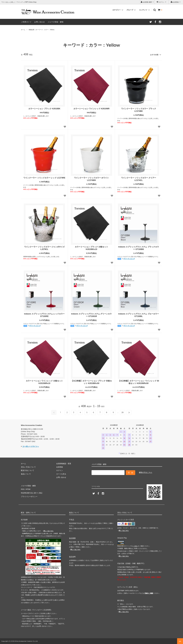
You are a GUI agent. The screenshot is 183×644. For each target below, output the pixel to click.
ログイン (162, 2)
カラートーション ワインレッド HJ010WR (91, 109)
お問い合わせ (40, 22)
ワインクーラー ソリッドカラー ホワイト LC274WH (91, 179)
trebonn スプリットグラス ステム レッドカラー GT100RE (44, 315)
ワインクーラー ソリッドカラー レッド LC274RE (44, 178)
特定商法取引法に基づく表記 (32, 492)
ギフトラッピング (129, 259)
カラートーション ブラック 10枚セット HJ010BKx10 (91, 248)
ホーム (23, 30)
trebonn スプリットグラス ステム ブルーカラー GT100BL (139, 315)
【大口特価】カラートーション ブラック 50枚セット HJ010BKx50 (91, 382)
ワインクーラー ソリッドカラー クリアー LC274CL (139, 179)
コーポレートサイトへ (31, 446)
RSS (23, 489)
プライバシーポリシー (29, 496)
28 (123, 412)
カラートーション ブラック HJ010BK (44, 109)
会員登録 (176, 2)
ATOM (28, 489)
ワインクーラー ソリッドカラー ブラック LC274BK (139, 110)
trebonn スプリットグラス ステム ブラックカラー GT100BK (139, 248)
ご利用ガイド (26, 22)
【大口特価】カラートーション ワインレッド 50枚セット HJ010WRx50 (139, 382)
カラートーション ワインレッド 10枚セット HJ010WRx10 (44, 382)
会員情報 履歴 (147, 2)
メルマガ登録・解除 (56, 22)
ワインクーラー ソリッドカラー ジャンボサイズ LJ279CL (44, 248)
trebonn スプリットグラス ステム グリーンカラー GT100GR (91, 315)
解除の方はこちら (146, 472)
